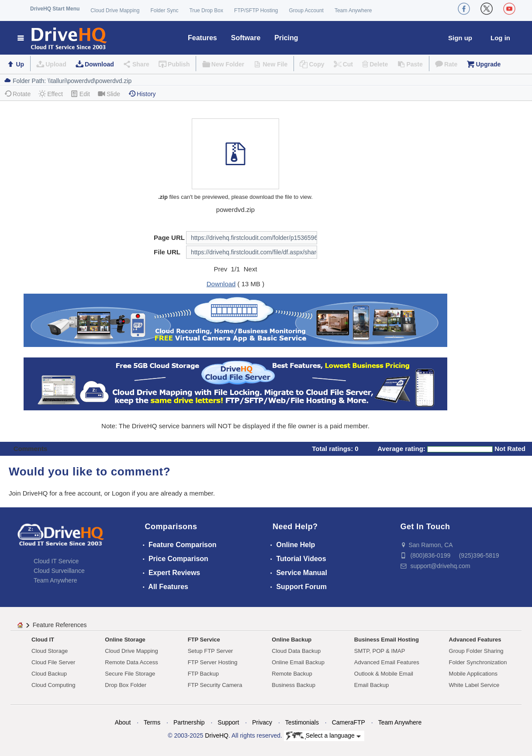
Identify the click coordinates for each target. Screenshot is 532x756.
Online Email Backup (298, 662)
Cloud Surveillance (59, 571)
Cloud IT (43, 640)
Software (246, 38)
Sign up (460, 38)
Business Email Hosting (387, 640)
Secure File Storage (130, 674)
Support (228, 722)
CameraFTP (349, 722)
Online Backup (292, 640)
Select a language (323, 736)
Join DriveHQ (29, 493)
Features (202, 38)
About (123, 722)
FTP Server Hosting (213, 662)
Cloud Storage (50, 651)
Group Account (306, 10)
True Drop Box (206, 10)
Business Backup (294, 685)
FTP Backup (203, 674)
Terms (152, 722)
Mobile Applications (473, 674)
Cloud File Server (53, 662)
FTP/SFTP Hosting (256, 10)
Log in (500, 38)
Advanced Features (475, 640)
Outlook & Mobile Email (384, 674)
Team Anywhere (353, 10)
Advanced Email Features (387, 662)
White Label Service (474, 685)
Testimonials (302, 722)
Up (20, 64)
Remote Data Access (131, 662)
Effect (51, 94)
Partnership (189, 722)
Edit (80, 94)
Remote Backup (292, 674)
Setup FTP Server (211, 651)
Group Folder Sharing (476, 651)
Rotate (17, 94)
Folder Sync (164, 10)
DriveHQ (217, 735)
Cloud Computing (53, 685)
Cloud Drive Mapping (115, 10)
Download (99, 64)
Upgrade (488, 64)
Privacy (262, 722)
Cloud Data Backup (296, 651)
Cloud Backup (49, 674)
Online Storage (125, 640)
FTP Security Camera (215, 685)
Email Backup (371, 685)
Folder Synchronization (478, 662)
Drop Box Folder (126, 685)
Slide (109, 94)
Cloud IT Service (56, 561)
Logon (121, 493)
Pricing (286, 38)
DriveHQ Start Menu (55, 9)
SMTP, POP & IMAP (380, 651)
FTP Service (204, 640)
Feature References (60, 625)
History (142, 94)
